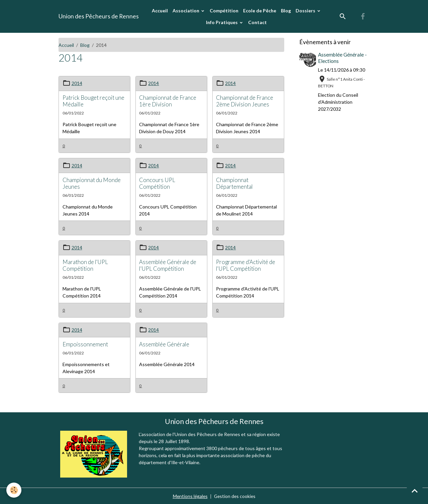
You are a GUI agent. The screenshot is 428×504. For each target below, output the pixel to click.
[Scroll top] (415, 491)
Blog (286, 11)
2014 (77, 83)
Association (186, 11)
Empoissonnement (85, 344)
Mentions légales (189, 495)
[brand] (99, 16)
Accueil (160, 11)
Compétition (224, 11)
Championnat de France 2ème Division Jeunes (245, 101)
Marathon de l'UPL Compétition (85, 265)
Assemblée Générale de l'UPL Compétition (168, 265)
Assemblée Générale (164, 344)
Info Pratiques (222, 22)
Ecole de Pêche (260, 11)
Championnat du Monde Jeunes (92, 183)
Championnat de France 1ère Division (168, 101)
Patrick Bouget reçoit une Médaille (93, 101)
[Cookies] (14, 490)
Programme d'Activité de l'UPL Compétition (246, 265)
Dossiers (306, 11)
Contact (257, 22)
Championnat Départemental (234, 183)
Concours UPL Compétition (157, 183)
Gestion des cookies (235, 495)
